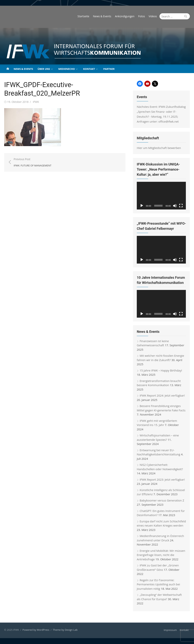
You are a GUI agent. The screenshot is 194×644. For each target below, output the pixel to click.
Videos (153, 16)
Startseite (83, 16)
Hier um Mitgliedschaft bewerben (159, 148)
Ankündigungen (125, 16)
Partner (109, 69)
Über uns (44, 69)
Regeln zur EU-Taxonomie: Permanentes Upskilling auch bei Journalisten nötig (158, 585)
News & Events (102, 16)
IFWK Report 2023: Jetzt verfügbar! (162, 480)
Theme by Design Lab (65, 630)
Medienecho (67, 69)
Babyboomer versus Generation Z (162, 501)
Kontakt (89, 69)
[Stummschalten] (175, 206)
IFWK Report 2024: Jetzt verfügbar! (162, 396)
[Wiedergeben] (142, 206)
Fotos (142, 16)
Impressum (170, 630)
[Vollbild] (181, 206)
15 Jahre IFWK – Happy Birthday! (161, 371)
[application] (161, 196)
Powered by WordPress (36, 630)
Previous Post (32, 163)
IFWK (36, 102)
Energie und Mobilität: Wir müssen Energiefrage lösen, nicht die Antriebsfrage (161, 555)
